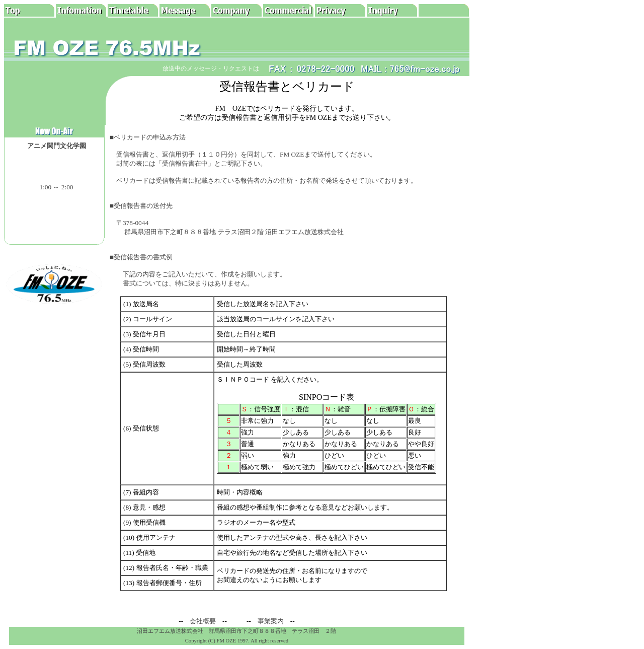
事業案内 (271, 621)
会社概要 (203, 621)
